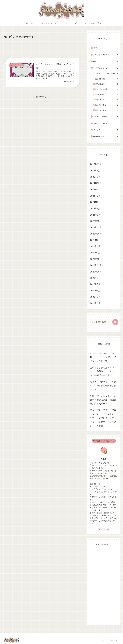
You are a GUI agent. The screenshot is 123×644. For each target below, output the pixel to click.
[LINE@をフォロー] (108, 530)
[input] (103, 322)
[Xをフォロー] (104, 530)
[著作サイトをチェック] (100, 530)
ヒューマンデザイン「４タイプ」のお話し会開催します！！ (103, 386)
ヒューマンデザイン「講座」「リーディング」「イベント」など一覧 (103, 357)
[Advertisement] (42, 47)
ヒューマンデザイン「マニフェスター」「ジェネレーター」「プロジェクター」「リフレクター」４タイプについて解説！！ (103, 418)
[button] (115, 322)
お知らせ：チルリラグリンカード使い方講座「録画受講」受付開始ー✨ (103, 400)
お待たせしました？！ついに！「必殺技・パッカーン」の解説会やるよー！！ (103, 371)
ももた (104, 459)
